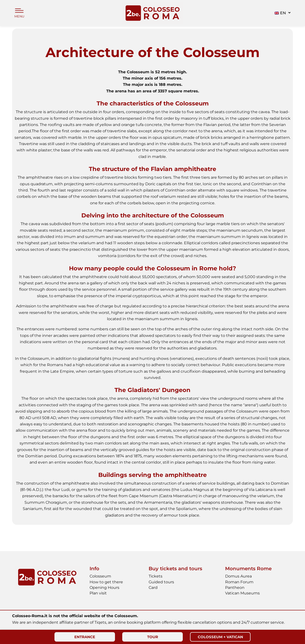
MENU (19, 17)
